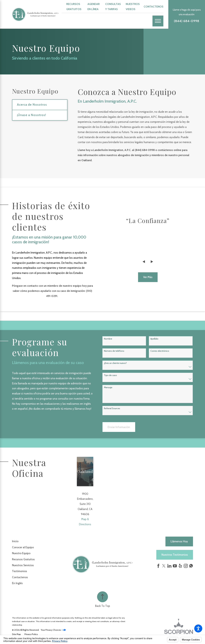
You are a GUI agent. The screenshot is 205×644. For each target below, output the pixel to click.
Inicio (15, 541)
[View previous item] (144, 262)
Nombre (108, 339)
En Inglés (17, 583)
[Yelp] (180, 566)
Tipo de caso (110, 375)
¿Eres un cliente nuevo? (115, 363)
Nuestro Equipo (21, 553)
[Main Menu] (158, 21)
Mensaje (108, 387)
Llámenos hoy (179, 541)
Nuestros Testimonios (175, 555)
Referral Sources (112, 408)
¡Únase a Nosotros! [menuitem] (32, 115)
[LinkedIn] (169, 566)
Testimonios (20, 571)
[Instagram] (186, 566)
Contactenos (154, 7)
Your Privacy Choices (53, 630)
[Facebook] (158, 566)
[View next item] (152, 262)
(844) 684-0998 (187, 21)
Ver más (148, 277)
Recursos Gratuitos (23, 559)
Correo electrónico (160, 351)
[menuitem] (42, 541)
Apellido (154, 339)
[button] (198, 628)
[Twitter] (164, 566)
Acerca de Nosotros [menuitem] (32, 105)
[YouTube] (175, 566)
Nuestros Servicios (23, 565)
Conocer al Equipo (23, 547)
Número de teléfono (114, 351)
